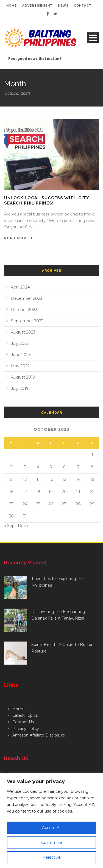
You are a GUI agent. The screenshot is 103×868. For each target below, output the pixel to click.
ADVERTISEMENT (37, 6)
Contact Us (23, 722)
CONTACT (83, 6)
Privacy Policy (26, 729)
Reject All (52, 857)
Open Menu (93, 38)
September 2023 (27, 321)
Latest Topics (25, 715)
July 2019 (20, 388)
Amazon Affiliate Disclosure (39, 735)
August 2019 (23, 377)
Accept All (52, 828)
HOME (12, 6)
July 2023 (20, 343)
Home (19, 709)
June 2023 (21, 355)
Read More (19, 238)
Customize (52, 842)
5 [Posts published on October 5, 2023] (51, 467)
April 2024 (20, 287)
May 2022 (20, 366)
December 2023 (27, 298)
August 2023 (23, 332)
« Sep (9, 526)
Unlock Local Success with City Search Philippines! (47, 201)
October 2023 (24, 310)
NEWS (63, 6)
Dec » (23, 526)
